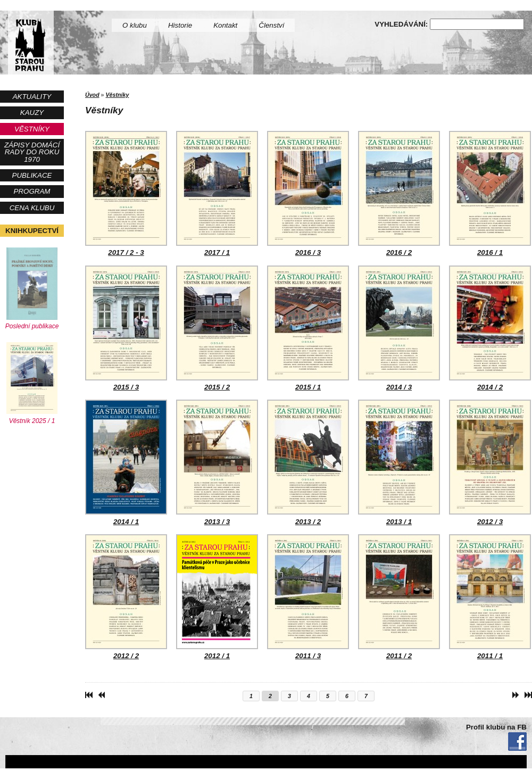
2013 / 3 (217, 462)
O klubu (135, 25)
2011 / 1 (490, 597)
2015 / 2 (217, 328)
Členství (271, 25)
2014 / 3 (399, 328)
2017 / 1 (217, 194)
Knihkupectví (32, 231)
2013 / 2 (308, 462)
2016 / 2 (399, 194)
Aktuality (32, 97)
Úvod (92, 95)
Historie (180, 25)
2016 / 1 (490, 194)
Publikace (32, 175)
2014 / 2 (490, 328)
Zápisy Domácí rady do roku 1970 (32, 152)
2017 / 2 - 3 (126, 194)
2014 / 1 (126, 462)
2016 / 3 (308, 194)
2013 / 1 (399, 462)
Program (32, 191)
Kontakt (225, 25)
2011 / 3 (308, 597)
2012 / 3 (490, 462)
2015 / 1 (308, 328)
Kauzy (32, 113)
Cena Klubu (32, 208)
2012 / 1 (217, 597)
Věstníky (32, 129)
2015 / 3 (126, 328)
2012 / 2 (126, 597)
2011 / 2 (399, 597)
